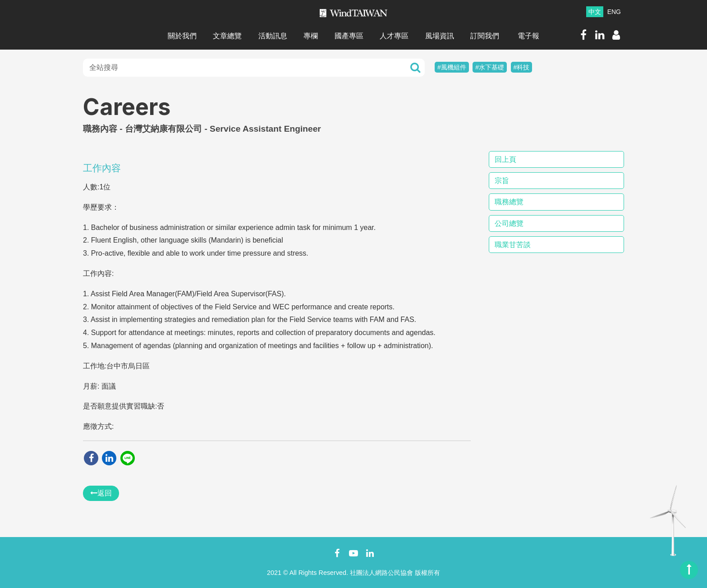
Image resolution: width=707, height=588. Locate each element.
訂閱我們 (485, 36)
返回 (101, 493)
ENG (614, 12)
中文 (595, 12)
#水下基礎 (490, 67)
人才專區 (394, 36)
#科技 (522, 67)
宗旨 (502, 181)
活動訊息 (273, 36)
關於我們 (182, 36)
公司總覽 (509, 223)
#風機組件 (452, 67)
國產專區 (349, 36)
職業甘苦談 (513, 245)
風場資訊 (440, 36)
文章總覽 (227, 36)
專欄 (311, 36)
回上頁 (505, 159)
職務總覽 (509, 202)
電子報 (528, 36)
